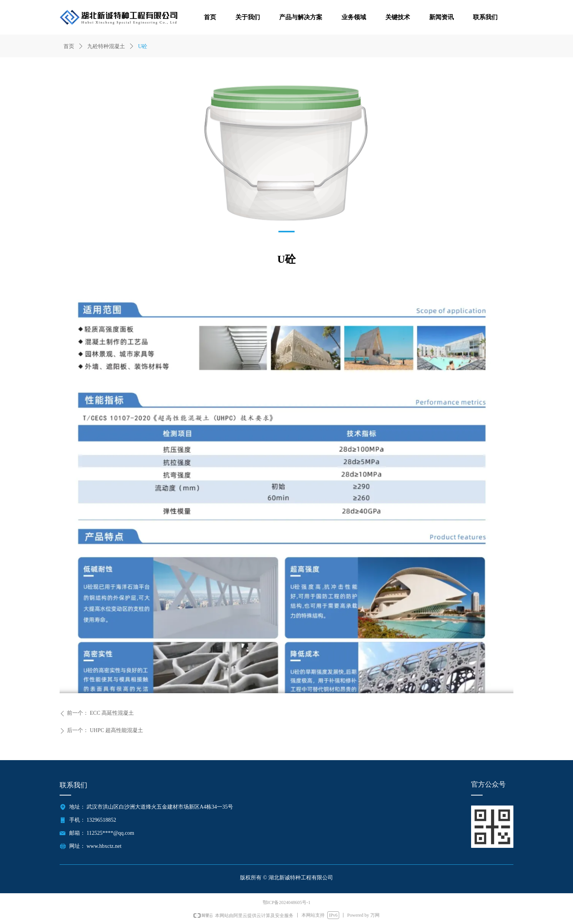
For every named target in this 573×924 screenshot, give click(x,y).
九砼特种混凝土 (106, 46)
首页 (69, 46)
